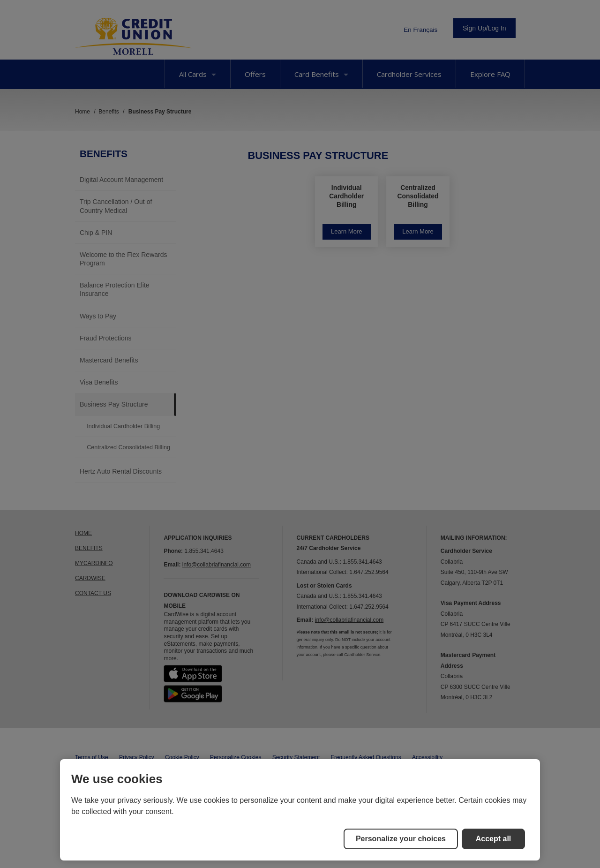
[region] (300, 810)
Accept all (494, 839)
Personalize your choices (401, 839)
